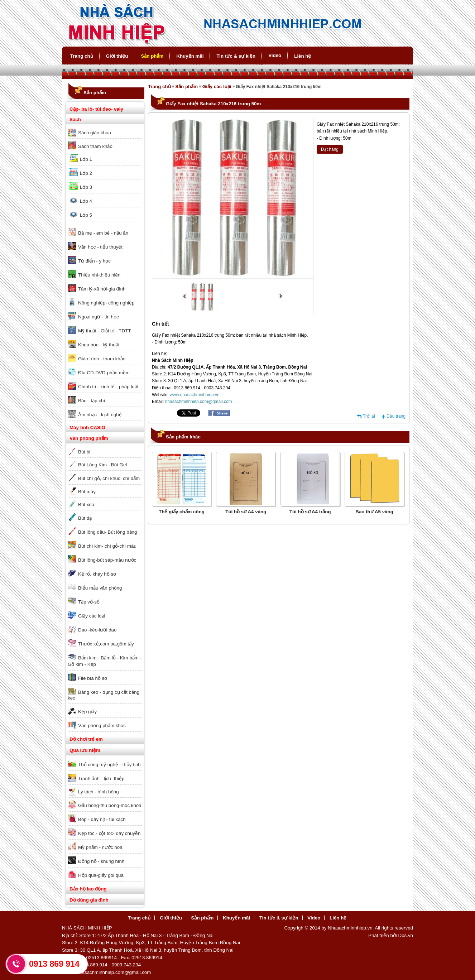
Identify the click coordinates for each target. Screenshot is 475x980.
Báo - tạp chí (92, 401)
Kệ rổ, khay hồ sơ (97, 574)
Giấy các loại (92, 616)
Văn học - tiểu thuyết (100, 247)
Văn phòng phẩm (89, 438)
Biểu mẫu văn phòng (100, 588)
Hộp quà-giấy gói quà (101, 875)
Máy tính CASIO (87, 427)
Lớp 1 (86, 159)
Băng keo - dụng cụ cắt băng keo (104, 695)
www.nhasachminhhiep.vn (195, 395)
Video (275, 55)
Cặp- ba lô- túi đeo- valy (96, 109)
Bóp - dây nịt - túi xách (102, 819)
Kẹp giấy (87, 712)
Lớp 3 (86, 187)
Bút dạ (85, 518)
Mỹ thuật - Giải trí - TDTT (104, 331)
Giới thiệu (117, 56)
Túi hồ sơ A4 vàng (246, 512)
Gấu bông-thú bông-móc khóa (110, 805)
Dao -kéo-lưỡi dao (97, 630)
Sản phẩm (152, 56)
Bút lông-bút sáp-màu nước (107, 560)
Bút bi (84, 452)
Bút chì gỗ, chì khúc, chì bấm (109, 478)
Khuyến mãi (190, 56)
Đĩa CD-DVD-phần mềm (104, 373)
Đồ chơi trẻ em (86, 739)
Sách (75, 119)
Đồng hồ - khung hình (101, 861)
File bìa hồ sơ (93, 678)
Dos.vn (406, 935)
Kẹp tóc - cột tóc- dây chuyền (109, 833)
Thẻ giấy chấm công (182, 512)
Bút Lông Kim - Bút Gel (102, 465)
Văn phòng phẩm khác (102, 726)
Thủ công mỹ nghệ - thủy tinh (109, 765)
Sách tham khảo (95, 146)
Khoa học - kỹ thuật (99, 345)
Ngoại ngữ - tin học (99, 317)
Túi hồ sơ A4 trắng (310, 512)
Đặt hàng (330, 149)
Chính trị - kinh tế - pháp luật (108, 387)
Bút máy (87, 492)
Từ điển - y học (94, 261)
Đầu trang (396, 416)
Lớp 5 (86, 215)
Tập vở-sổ (89, 602)
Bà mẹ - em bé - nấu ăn (103, 233)
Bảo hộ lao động (88, 889)
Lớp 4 (86, 201)
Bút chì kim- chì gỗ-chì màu (107, 546)
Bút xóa (86, 505)
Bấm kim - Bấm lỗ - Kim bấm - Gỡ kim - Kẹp (105, 661)
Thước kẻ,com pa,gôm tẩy (106, 644)
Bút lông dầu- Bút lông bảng (107, 532)
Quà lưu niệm (85, 750)
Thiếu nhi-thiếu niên (99, 275)
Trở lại (369, 416)
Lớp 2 (86, 173)
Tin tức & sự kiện (236, 56)
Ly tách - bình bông (99, 792)
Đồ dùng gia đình (89, 900)
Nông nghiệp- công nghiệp (106, 303)
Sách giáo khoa (95, 133)
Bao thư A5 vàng (374, 512)
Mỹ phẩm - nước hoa (100, 847)
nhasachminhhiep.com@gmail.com (199, 402)
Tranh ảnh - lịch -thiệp (101, 779)
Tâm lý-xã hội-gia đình (102, 289)
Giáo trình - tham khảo (102, 359)
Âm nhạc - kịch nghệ (100, 415)
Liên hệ (303, 56)
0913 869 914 (54, 964)
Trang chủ (82, 56)
